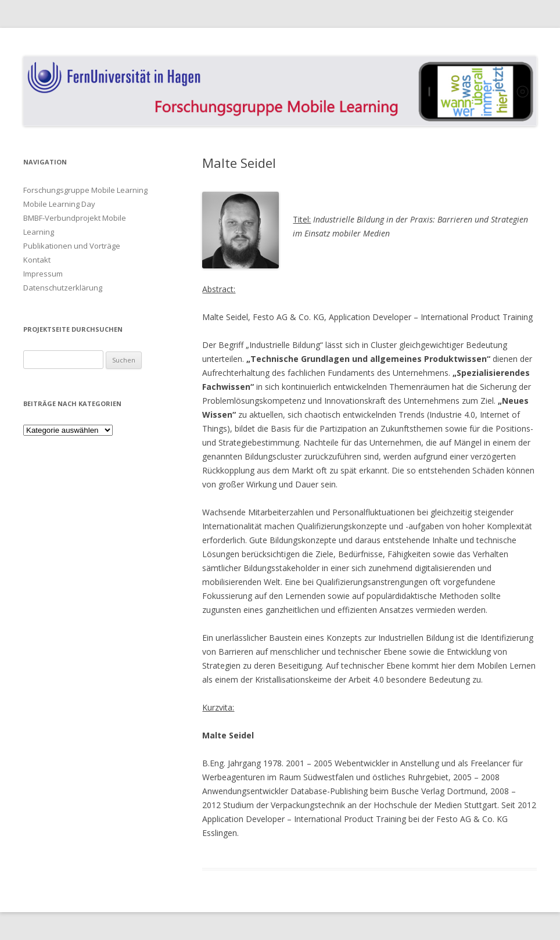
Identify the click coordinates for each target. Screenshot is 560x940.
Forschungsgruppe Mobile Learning (85, 190)
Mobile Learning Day (59, 204)
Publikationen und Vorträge (72, 246)
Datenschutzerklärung (63, 288)
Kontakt (37, 260)
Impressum (43, 274)
